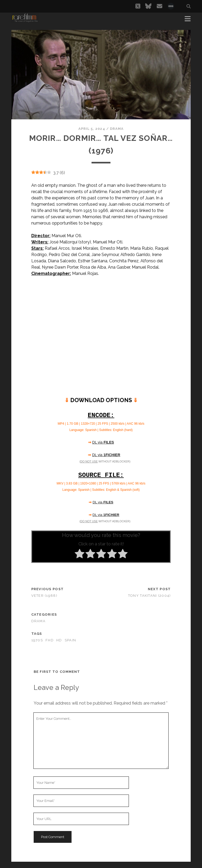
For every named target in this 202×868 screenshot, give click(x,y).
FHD (50, 640)
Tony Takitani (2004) (150, 596)
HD (59, 640)
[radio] (80, 555)
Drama (117, 129)
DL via (103, 442)
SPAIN (70, 640)
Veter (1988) (44, 596)
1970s (37, 640)
